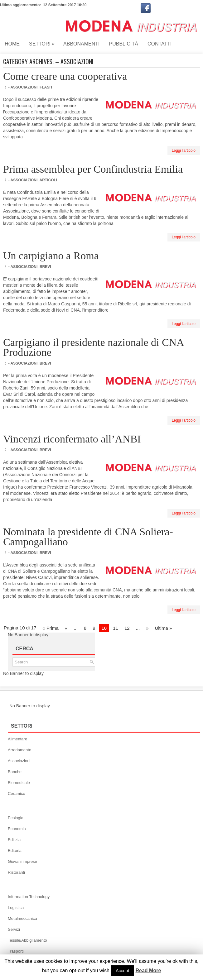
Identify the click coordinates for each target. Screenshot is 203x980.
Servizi (14, 929)
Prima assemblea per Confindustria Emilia (93, 169)
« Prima (51, 628)
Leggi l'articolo (184, 151)
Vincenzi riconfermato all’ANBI (72, 439)
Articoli (48, 180)
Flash (46, 87)
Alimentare (17, 739)
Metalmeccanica (22, 918)
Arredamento (19, 750)
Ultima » (163, 628)
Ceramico (17, 794)
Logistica (16, 908)
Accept (122, 971)
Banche (15, 772)
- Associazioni (23, 87)
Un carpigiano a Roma (51, 256)
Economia (17, 829)
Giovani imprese (22, 861)
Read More (148, 971)
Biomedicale (19, 783)
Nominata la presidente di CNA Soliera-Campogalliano (88, 537)
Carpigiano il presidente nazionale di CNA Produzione (93, 347)
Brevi (45, 267)
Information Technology (29, 897)
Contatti (160, 44)
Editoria (15, 851)
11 (116, 628)
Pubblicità (124, 44)
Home (12, 44)
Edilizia (14, 840)
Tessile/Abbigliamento (27, 940)
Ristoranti (16, 872)
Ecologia (16, 818)
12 (127, 628)
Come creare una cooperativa (65, 76)
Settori (44, 42)
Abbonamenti (81, 44)
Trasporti (16, 951)
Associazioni (19, 761)
